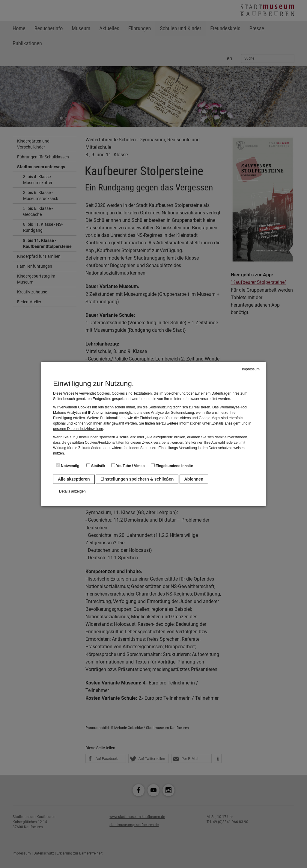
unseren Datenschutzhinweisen (78, 429)
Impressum (251, 369)
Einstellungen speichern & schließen (137, 479)
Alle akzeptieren (74, 479)
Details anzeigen (72, 491)
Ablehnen (194, 479)
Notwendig (68, 466)
